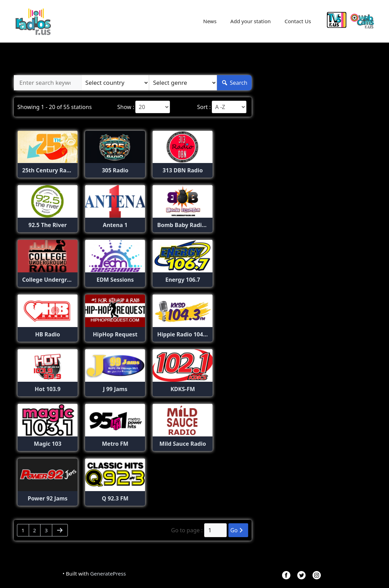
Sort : (204, 107)
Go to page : (187, 530)
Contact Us (298, 21)
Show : (126, 107)
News (210, 21)
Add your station (251, 21)
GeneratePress (108, 573)
